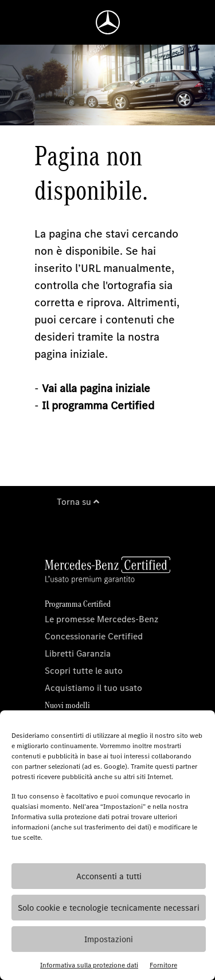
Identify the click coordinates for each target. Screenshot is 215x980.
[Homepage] (108, 22)
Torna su (78, 502)
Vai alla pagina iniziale (96, 388)
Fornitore (163, 965)
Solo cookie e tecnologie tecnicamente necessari (109, 908)
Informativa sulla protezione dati (89, 965)
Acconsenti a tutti (109, 876)
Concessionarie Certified (94, 636)
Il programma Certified (98, 406)
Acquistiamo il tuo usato (93, 688)
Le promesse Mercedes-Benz (101, 619)
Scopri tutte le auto (84, 671)
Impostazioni (109, 939)
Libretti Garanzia (78, 653)
